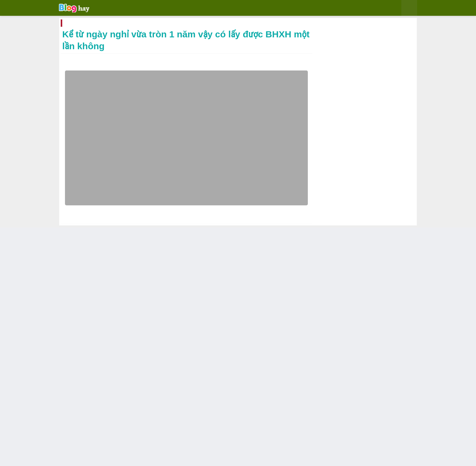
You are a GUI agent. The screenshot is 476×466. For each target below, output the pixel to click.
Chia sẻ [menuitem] (162, 9)
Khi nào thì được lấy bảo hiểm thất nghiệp (213, 403)
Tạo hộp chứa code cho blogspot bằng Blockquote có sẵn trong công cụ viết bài (367, 244)
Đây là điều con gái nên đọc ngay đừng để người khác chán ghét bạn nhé (351, 154)
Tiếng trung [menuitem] (293, 9)
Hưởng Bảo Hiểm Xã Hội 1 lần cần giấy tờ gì (270, 403)
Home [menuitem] (118, 9)
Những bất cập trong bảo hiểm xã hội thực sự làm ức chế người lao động (157, 403)
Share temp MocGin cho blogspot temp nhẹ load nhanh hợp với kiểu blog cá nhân (368, 175)
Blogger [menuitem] (186, 9)
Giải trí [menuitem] (139, 9)
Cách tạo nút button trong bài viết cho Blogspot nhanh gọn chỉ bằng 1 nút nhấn (367, 267)
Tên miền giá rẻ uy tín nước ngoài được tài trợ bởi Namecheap (365, 336)
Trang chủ (88, 24)
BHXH (108, 24)
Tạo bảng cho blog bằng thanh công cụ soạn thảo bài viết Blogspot (368, 313)
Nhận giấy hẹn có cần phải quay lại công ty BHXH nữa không (98, 403)
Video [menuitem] (263, 9)
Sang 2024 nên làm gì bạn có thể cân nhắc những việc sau (367, 359)
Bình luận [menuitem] (212, 9)
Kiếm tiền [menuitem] (240, 9)
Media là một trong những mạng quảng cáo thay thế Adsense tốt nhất (364, 198)
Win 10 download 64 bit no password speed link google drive (366, 221)
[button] (379, 8)
